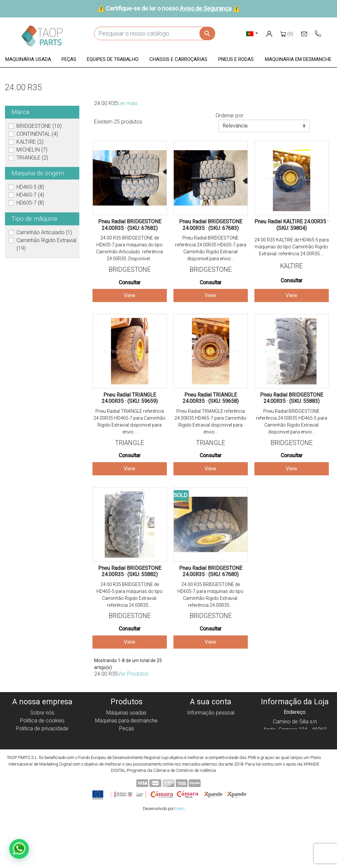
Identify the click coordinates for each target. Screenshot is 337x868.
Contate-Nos (42, 760)
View (130, 295)
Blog (42, 768)
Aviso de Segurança (206, 8)
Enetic (180, 858)
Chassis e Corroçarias (126, 744)
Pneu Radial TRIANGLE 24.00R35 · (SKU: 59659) (130, 398)
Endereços (211, 736)
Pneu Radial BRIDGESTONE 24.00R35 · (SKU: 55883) (292, 398)
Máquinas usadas (126, 713)
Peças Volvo (126, 768)
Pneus (127, 752)
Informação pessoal (211, 713)
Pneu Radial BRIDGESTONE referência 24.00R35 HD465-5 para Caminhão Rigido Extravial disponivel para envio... (292, 421)
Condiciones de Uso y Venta (42, 744)
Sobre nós (42, 713)
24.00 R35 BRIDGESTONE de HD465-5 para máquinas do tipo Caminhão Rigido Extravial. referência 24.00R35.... (130, 595)
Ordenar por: (230, 115)
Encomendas (211, 721)
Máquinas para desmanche (126, 721)
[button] (28, 60)
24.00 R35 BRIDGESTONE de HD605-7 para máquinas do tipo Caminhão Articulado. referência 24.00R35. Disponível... (130, 248)
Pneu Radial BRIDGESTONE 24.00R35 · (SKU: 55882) (130, 571)
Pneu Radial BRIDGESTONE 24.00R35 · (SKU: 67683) (211, 225)
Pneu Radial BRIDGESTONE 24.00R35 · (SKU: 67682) (130, 225)
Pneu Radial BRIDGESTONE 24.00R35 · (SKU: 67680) (211, 571)
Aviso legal (42, 736)
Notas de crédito (211, 728)
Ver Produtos (133, 674)
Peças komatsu (127, 760)
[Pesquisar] (155, 33)
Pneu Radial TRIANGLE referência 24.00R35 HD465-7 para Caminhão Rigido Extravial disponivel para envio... (130, 421)
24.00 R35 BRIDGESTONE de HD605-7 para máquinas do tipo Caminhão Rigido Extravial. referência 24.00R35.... (210, 595)
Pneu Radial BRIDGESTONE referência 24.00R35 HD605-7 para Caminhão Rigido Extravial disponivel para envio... (211, 248)
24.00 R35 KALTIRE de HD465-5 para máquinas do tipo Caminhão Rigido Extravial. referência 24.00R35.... (292, 247)
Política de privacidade (42, 728)
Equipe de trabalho (127, 736)
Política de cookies (42, 721)
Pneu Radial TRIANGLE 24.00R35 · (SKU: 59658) (211, 398)
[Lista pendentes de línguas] (252, 33)
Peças (127, 728)
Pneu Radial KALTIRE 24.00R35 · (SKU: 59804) (291, 225)
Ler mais (128, 103)
